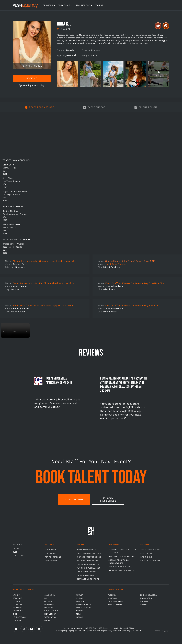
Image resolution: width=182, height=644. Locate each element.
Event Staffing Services (89, 553)
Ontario (144, 601)
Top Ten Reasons (53, 557)
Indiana (80, 617)
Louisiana (17, 604)
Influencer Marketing (88, 561)
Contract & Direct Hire (88, 579)
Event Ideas (146, 557)
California (50, 595)
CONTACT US (18, 556)
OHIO (15, 614)
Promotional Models (87, 575)
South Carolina (52, 611)
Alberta (112, 595)
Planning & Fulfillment (88, 568)
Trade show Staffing (87, 572)
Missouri (80, 611)
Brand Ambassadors (86, 550)
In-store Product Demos (89, 557)
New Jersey (50, 614)
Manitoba (112, 598)
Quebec (144, 604)
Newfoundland (115, 601)
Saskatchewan (115, 604)
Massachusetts (84, 604)
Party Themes (147, 553)
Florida (16, 601)
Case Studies (51, 561)
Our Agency (50, 550)
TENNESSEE (18, 620)
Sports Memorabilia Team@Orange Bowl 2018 (130, 261)
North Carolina (84, 608)
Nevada (80, 595)
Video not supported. (15, 330)
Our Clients (50, 553)
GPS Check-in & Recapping (121, 556)
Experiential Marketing (88, 564)
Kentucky (81, 601)
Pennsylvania (19, 617)
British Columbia (148, 595)
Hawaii (47, 620)
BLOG (15, 552)
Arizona (16, 595)
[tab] (39, 109)
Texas (79, 614)
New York (17, 608)
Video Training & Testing (120, 567)
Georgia (48, 601)
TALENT (99, 5)
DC (46, 598)
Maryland (49, 604)
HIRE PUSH (17, 545)
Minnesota (18, 611)
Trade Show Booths (150, 550)
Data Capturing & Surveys (121, 570)
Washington (50, 617)
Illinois (80, 598)
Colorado (17, 598)
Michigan (49, 608)
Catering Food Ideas (150, 561)
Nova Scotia (146, 598)
